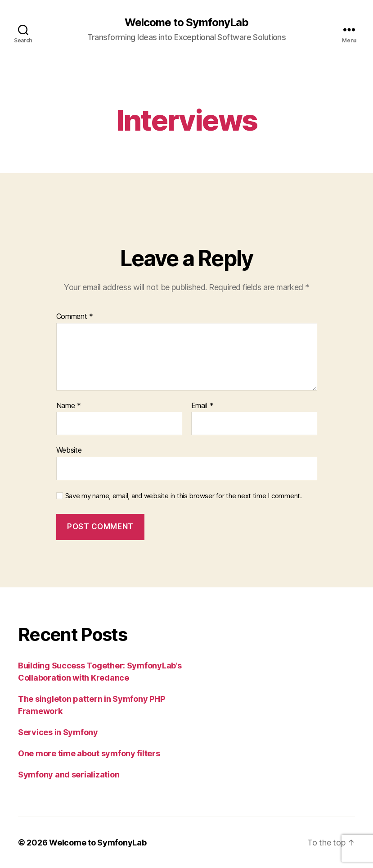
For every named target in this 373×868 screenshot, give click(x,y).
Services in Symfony (58, 732)
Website (69, 450)
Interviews (186, 120)
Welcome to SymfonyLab (186, 23)
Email (202, 406)
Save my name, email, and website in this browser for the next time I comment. (184, 496)
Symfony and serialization (69, 775)
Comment (75, 317)
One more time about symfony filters (89, 753)
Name (69, 406)
